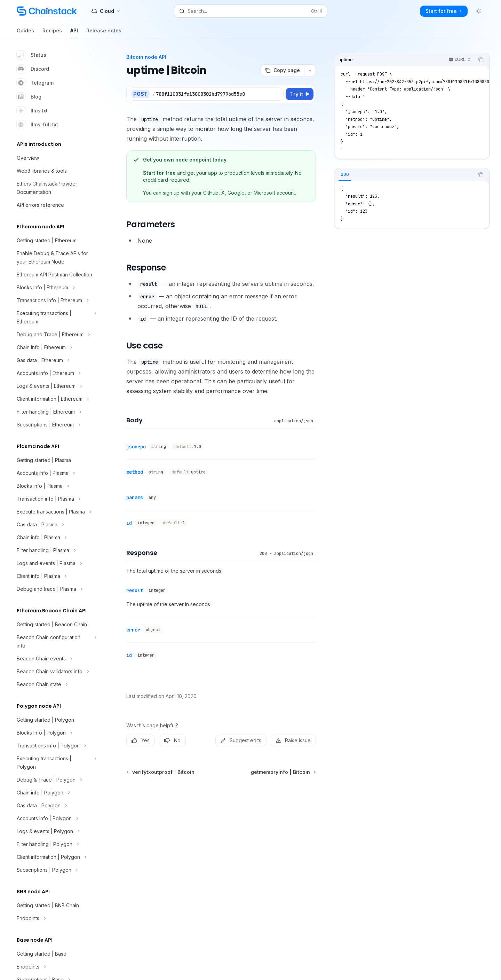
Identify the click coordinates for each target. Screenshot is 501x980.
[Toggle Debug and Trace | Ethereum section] (56, 335)
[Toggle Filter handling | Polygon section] (56, 844)
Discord (33, 69)
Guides (25, 33)
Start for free (159, 173)
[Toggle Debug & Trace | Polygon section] (56, 780)
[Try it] (300, 94)
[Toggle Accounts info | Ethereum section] (56, 373)
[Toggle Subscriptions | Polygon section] (56, 870)
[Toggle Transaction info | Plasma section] (56, 499)
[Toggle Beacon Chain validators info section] (56, 672)
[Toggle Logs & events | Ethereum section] (56, 386)
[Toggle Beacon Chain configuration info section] (56, 642)
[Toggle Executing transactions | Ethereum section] (56, 317)
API (74, 33)
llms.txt (32, 111)
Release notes (104, 33)
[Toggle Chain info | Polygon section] (56, 793)
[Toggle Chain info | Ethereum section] (56, 347)
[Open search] (250, 11)
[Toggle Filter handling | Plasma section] (56, 550)
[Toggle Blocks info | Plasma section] (56, 486)
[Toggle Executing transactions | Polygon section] (56, 763)
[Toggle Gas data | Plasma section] (56, 525)
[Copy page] (282, 70)
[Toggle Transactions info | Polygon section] (56, 746)
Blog (29, 97)
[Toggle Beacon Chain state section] (56, 684)
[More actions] (310, 70)
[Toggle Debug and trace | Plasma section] (56, 589)
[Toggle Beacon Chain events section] (56, 659)
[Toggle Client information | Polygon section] (56, 857)
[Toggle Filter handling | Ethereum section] (56, 412)
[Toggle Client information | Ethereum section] (56, 399)
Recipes (52, 33)
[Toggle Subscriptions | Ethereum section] (56, 425)
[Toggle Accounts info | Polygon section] (56, 818)
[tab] (345, 174)
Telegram (35, 83)
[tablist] (404, 175)
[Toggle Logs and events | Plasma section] (56, 563)
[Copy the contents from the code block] (481, 60)
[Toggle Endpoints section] (56, 918)
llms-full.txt (37, 125)
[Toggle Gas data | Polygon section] (56, 806)
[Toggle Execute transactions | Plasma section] (56, 512)
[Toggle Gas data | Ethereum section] (56, 360)
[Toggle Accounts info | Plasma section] (56, 473)
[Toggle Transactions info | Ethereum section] (56, 300)
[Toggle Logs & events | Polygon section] (56, 831)
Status (31, 55)
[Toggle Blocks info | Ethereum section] (56, 288)
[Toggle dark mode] (479, 11)
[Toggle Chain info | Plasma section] (56, 538)
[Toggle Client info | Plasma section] (56, 576)
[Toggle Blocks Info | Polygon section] (56, 733)
